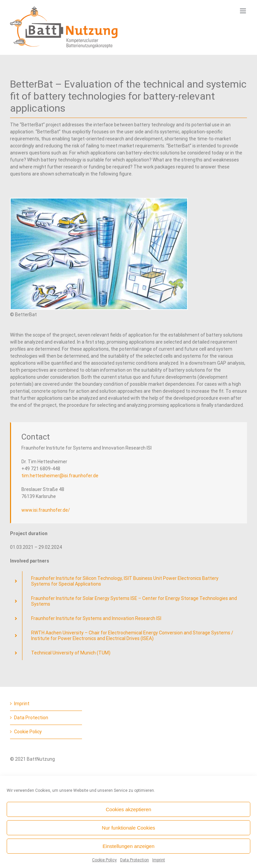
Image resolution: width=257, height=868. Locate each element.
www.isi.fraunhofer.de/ (46, 510)
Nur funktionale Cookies (128, 828)
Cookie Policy (104, 860)
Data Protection (135, 860)
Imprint (159, 860)
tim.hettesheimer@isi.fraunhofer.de (60, 476)
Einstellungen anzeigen (128, 846)
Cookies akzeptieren (128, 809)
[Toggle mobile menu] (243, 11)
